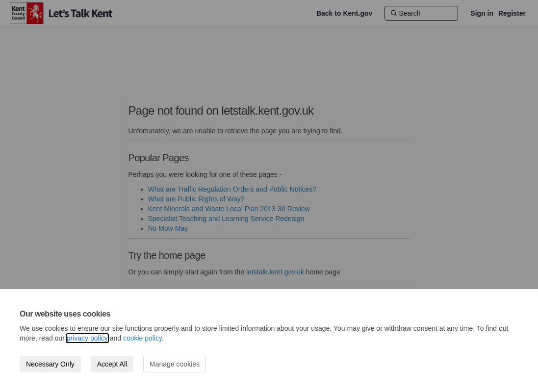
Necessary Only (50, 364)
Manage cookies (175, 364)
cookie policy (142, 338)
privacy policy (87, 338)
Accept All (112, 364)
